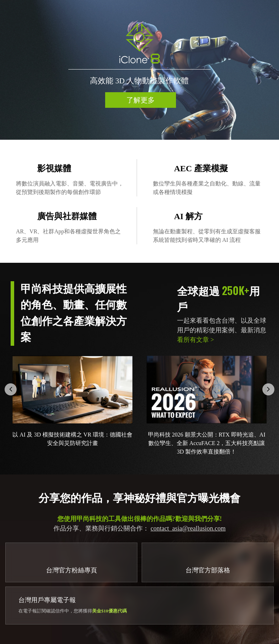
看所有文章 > (196, 340)
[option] (139, 70)
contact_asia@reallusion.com (188, 528)
